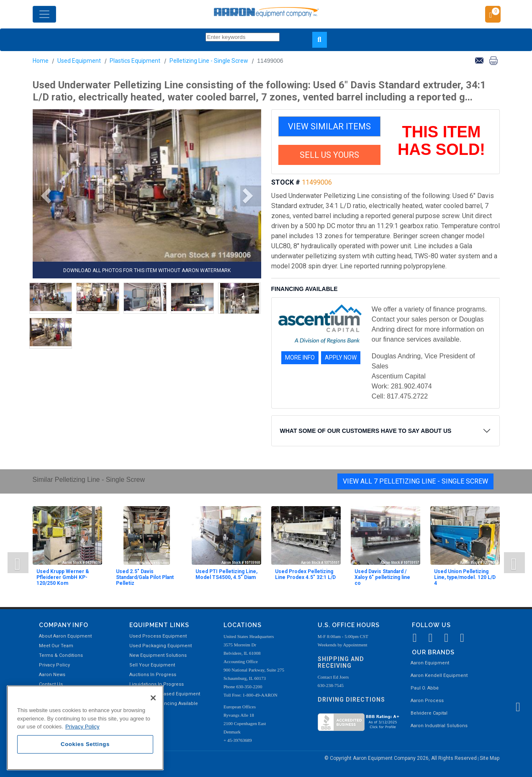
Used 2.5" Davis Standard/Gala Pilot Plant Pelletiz (145, 578)
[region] (85, 728)
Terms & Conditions (61, 655)
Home (41, 61)
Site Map (490, 758)
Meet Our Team (56, 646)
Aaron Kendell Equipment (439, 675)
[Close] (153, 698)
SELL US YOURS (329, 155)
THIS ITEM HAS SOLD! (441, 141)
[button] (43, 196)
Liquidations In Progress (157, 684)
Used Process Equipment (158, 636)
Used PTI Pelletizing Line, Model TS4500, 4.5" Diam (226, 574)
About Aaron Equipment (65, 636)
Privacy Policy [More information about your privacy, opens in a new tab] (82, 727)
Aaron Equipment (430, 663)
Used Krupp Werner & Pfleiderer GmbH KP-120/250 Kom (63, 578)
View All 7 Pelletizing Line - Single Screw (415, 481)
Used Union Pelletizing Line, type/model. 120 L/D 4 (465, 578)
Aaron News (52, 675)
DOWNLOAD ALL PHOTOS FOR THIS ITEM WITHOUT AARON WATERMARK (147, 270)
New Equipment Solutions (158, 655)
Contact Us (51, 684)
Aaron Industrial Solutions (439, 726)
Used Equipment (79, 61)
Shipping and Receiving (341, 663)
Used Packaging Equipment (161, 646)
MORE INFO (300, 358)
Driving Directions (351, 700)
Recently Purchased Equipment (165, 694)
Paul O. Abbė (425, 688)
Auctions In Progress (153, 675)
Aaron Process (427, 701)
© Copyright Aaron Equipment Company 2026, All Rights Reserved (401, 758)
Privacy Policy (54, 665)
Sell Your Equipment (152, 665)
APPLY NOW (341, 358)
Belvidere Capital (429, 713)
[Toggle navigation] (44, 14)
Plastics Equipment (135, 61)
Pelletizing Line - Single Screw (209, 61)
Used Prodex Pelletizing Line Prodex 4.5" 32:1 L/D (305, 574)
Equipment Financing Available (164, 704)
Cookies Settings (85, 744)
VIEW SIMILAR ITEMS (329, 126)
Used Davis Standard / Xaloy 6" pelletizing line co (382, 578)
